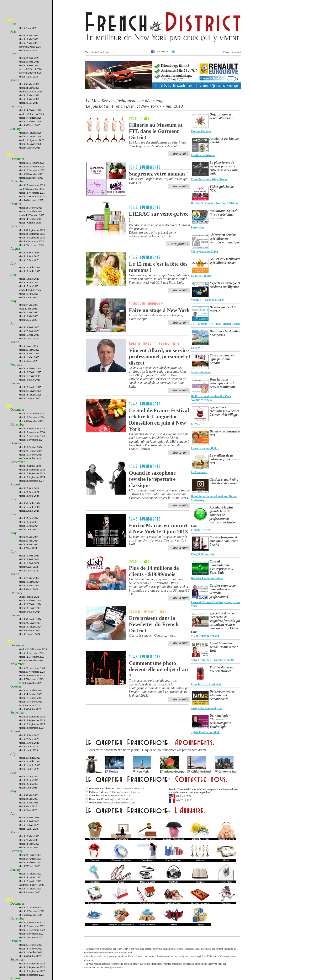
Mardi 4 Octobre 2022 (30, 956)
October (16, 204)
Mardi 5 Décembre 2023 (31, 661)
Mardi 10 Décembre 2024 (32, 417)
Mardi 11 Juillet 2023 (29, 765)
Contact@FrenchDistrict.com (130, 788)
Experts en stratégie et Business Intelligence (225, 285)
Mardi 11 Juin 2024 (28, 526)
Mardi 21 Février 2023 (30, 859)
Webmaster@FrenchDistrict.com (119, 803)
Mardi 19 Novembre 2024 (32, 432)
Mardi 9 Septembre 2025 (31, 241)
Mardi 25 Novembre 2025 (32, 185)
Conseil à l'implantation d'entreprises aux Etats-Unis (221, 567)
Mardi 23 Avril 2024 (29, 559)
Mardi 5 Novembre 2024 (31, 440)
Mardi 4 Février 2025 (29, 380)
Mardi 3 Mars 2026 (28, 103)
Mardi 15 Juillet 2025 (30, 271)
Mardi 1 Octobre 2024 (30, 466)
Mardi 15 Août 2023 (29, 743)
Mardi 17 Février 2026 (30, 118)
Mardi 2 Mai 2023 (28, 810)
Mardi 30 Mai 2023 (28, 795)
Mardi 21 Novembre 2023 (32, 672)
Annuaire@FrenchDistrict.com (116, 796)
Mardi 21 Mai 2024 (28, 541)
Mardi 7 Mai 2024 (28, 548)
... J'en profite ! (178, 244)
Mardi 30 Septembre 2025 (32, 230)
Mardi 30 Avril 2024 (29, 556)
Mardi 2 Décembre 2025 (31, 178)
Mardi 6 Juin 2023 (28, 788)
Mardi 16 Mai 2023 (28, 803)
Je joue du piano (201, 372)
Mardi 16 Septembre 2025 (32, 238)
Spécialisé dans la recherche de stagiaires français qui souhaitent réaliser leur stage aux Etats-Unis (215, 623)
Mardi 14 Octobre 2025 (30, 219)
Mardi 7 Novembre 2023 (31, 679)
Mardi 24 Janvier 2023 (30, 877)
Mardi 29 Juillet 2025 (30, 268)
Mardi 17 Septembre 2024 (32, 473)
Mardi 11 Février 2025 (30, 376)
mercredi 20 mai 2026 (30, 47)
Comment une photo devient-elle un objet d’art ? (159, 669)
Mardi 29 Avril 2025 (29, 327)
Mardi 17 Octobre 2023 (30, 698)
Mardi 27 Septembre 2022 (32, 964)
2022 (10, 899)
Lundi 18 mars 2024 (29, 597)
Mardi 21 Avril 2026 (29, 62)
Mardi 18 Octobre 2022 (30, 949)
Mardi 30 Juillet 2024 (30, 503)
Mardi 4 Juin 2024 (28, 529)
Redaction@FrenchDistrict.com (117, 799)
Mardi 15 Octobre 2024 (30, 455)
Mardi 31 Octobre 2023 (30, 690)
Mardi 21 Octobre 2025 (30, 211)
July (13, 263)
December (17, 159)
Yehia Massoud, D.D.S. (205, 252)
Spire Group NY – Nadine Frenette (212, 660)
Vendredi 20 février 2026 (31, 114)
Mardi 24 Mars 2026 (29, 88)
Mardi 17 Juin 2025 (28, 286)
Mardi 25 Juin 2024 (28, 518)
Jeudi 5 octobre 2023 (29, 705)
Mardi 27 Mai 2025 (28, 305)
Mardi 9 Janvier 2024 (29, 630)
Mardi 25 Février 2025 (30, 368)
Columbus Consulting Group (209, 179)
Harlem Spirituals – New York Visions (214, 203)
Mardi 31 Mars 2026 (29, 84)
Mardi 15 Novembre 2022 (32, 930)
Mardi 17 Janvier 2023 (30, 881)
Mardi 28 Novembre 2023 (32, 668)
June (13, 24)
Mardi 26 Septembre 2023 (32, 717)
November (17, 181)
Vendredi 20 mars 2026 (30, 92)
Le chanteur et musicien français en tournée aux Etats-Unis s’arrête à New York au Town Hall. (159, 540)
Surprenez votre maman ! (158, 174)
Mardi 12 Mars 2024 (29, 586)
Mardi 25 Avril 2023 (29, 818)
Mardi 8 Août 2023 (28, 747)
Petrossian (197, 228)
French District (200, 530)
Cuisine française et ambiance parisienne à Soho (224, 541)
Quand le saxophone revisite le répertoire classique (152, 479)
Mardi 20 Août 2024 (29, 492)
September (17, 226)
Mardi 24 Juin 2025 (28, 282)
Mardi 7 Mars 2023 (28, 847)
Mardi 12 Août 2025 (29, 260)
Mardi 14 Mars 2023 (29, 844)
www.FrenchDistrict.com (97, 968)
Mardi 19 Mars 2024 (29, 582)
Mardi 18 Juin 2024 (28, 522)
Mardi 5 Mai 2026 (28, 50)
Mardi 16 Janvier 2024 (30, 627)
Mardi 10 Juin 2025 (28, 294)
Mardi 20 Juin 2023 (28, 780)
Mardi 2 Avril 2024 (28, 571)
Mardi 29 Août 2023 (29, 735)
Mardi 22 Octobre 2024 (30, 451)
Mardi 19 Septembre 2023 (32, 720)
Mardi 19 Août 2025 (29, 256)
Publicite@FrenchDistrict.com (125, 792)
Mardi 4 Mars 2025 (28, 361)
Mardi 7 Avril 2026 (28, 77)
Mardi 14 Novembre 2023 (32, 675)
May (13, 31)
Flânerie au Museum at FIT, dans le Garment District (156, 131)
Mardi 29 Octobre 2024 (30, 447)
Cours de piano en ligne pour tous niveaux (222, 359)
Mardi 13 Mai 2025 (28, 316)
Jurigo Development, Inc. (207, 708)
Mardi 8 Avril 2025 (28, 339)
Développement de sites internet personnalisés (222, 695)
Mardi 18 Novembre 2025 (32, 193)
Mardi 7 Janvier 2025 (29, 398)
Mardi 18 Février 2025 (30, 372)
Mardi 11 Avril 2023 (29, 825)
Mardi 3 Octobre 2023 (30, 709)
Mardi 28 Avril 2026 (29, 58)
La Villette (197, 424)
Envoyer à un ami (232, 52)
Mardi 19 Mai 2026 (28, 39)
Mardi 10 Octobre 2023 (30, 702)
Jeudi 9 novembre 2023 (30, 683)
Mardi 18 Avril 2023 (29, 821)
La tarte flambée (201, 276)
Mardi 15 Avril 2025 (29, 335)
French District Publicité (206, 684)
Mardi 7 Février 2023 (29, 866)
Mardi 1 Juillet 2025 (29, 279)
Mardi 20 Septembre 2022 (32, 967)
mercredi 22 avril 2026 (30, 69)
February (16, 106)
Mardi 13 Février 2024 (30, 608)
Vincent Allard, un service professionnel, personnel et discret (160, 357)
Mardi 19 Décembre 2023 (32, 653)
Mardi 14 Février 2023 (30, 862)
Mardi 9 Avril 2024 (28, 567)
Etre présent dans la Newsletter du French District (154, 624)
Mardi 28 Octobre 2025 (30, 208)
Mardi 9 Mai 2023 (28, 806)
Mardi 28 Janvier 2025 (30, 387)
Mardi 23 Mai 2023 (28, 799)
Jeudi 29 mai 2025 (28, 309)
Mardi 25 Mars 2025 (29, 350)
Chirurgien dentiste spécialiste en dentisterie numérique (225, 239)
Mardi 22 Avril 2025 (29, 331)
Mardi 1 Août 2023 (28, 750)
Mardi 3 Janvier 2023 (29, 892)
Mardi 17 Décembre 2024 (32, 414)
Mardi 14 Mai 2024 (28, 544)
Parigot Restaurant (203, 554)
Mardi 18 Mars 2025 (29, 354)
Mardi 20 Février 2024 (30, 604)
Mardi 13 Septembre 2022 (32, 971)
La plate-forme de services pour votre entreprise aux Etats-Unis (224, 168)
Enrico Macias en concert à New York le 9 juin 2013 (158, 529)
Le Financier (199, 472)
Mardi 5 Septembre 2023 (31, 728)
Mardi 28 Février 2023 (30, 855)
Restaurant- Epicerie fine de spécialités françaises (224, 214)
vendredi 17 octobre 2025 (31, 215)
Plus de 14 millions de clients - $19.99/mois (154, 571)
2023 (10, 641)
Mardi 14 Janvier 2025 (30, 395)
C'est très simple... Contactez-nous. (152, 636)
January (16, 129)
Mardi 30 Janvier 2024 (30, 619)
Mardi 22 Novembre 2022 (32, 926)
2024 (10, 405)
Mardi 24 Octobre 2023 (30, 694)
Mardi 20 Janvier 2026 (30, 136)
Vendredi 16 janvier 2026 (31, 140)
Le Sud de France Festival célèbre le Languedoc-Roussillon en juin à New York (159, 420)
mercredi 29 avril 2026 (30, 73)
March (15, 80)
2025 (10, 155)
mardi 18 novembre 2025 (31, 189)
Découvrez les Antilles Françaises (225, 333)
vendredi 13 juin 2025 (30, 290)
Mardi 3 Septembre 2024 (31, 481)
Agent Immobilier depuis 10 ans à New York (224, 647)
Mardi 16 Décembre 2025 (32, 170)
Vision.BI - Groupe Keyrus (207, 300)
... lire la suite (179, 154)
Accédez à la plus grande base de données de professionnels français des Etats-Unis (213, 517)
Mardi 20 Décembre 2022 (32, 908)
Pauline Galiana (201, 131)
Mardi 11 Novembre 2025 (32, 196)
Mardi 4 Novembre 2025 (31, 200)
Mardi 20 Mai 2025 (28, 312)
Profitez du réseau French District (222, 669)
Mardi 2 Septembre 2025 (31, 245)
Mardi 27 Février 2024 (30, 601)
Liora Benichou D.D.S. (205, 448)
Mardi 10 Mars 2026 (29, 99)
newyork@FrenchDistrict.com (206, 956)
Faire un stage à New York (159, 310)
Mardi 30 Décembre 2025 (32, 163)
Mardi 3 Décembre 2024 (31, 421)
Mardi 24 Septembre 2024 (32, 470)
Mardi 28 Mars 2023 (29, 836)
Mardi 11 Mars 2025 (29, 357)
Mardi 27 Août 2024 (29, 488)
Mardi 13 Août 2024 (29, 496)
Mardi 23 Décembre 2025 (32, 167)
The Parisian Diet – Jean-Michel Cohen (215, 324)
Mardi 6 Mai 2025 (28, 320)
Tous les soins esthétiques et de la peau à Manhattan (222, 383)
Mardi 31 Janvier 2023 (30, 874)
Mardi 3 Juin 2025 (28, 297)
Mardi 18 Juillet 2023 (30, 761)
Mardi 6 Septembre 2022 (31, 975)
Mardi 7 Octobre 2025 (30, 223)
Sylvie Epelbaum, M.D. (205, 732)
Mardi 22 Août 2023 (29, 739)
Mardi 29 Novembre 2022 (32, 922)
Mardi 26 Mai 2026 (28, 36)
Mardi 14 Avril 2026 (29, 65)
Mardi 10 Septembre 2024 (32, 477)
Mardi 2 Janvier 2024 (29, 634)
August (15, 249)
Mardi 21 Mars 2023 (29, 840)
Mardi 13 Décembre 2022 (32, 911)
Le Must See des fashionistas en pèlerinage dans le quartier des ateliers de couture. (158, 144)
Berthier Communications (207, 578)
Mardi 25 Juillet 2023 (30, 758)
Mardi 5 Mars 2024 (28, 589)
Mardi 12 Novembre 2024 (32, 436)
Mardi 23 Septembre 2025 (32, 234)
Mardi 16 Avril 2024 (29, 563)
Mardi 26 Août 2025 (29, 253)
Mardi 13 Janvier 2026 (30, 144)
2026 (10, 20)
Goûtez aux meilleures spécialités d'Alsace (225, 261)
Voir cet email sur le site (97, 52)
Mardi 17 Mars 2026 (29, 95)
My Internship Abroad (205, 636)
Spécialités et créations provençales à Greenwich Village (224, 411)
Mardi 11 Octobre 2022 (30, 952)
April (14, 54)
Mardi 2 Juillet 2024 (29, 511)
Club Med (197, 348)
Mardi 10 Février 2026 (30, 122)
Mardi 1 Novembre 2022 (31, 937)
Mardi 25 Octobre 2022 (30, 945)
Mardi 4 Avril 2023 (28, 829)
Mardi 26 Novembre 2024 (32, 429)
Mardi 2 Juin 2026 (28, 28)
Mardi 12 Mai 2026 (28, 43)
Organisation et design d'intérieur (222, 116)
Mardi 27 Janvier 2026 (30, 133)
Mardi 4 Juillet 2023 (29, 769)
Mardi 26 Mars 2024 (29, 578)
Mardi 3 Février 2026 (29, 125)
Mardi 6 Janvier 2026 (29, 148)
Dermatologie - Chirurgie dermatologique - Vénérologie (221, 721)
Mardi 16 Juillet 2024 (30, 507)
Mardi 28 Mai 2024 (28, 537)
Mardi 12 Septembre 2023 (32, 724)
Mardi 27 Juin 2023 (28, 776)
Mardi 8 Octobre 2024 (30, 458)
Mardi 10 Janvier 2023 (30, 889)
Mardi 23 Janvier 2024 (30, 623)
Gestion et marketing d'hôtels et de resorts (224, 481)
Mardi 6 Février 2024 (29, 612)
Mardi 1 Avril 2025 (28, 346)
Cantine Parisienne (203, 155)
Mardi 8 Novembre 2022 (31, 934)
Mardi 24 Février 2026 (30, 110)
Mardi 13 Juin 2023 (28, 784)
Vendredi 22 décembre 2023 (33, 649)
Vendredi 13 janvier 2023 (31, 885)
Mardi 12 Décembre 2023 (32, 657)
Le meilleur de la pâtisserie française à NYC (224, 459)
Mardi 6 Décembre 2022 (31, 915)
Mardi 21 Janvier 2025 (30, 391)
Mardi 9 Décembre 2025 (31, 174)
